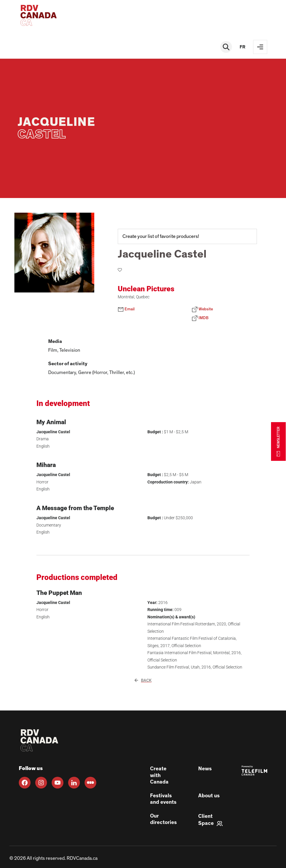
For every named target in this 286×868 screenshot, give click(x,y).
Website (202, 309)
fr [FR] (243, 47)
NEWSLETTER (278, 441)
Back (143, 681)
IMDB (200, 318)
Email (126, 309)
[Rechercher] (226, 47)
